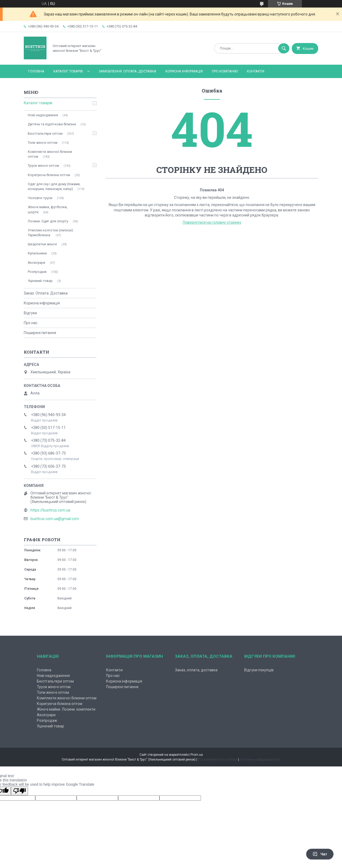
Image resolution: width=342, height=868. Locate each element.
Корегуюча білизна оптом (49, 175)
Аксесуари (36, 263)
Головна (36, 71)
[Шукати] (284, 48)
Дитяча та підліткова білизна (52, 124)
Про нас (31, 323)
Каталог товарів (68, 71)
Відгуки (30, 313)
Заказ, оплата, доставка (196, 670)
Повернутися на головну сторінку (212, 222)
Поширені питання (40, 333)
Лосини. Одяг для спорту (48, 221)
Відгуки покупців (259, 670)
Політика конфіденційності (260, 759)
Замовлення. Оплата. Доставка (127, 71)
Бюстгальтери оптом (45, 133)
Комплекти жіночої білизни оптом (50, 154)
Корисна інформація (184, 71)
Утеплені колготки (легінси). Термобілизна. (51, 233)
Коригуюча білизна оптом (60, 704)
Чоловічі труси (40, 198)
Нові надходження (43, 115)
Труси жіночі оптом (43, 166)
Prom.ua (197, 755)
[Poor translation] (20, 791)
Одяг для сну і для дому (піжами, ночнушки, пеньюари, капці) (54, 186)
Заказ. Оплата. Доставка (46, 293)
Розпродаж (37, 272)
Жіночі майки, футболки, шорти (48, 209)
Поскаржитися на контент (218, 759)
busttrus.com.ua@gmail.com (55, 519)
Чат (320, 854)
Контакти (256, 71)
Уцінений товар (40, 281)
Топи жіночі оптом (43, 143)
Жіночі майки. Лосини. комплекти (66, 709)
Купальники (37, 253)
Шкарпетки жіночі (42, 244)
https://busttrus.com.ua (50, 510)
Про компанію (225, 71)
